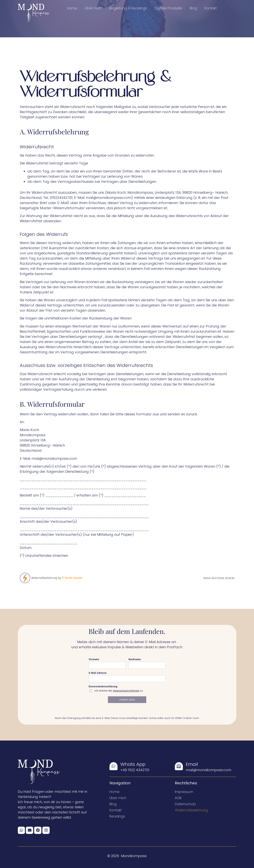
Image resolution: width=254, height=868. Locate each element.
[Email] (179, 766)
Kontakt (211, 8)
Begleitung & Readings (128, 8)
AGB (178, 798)
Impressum (184, 792)
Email (192, 764)
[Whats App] (113, 766)
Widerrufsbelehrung (191, 810)
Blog (193, 8)
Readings (117, 816)
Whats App (133, 764)
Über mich (93, 8)
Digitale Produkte (168, 8)
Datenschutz (185, 804)
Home (72, 8)
